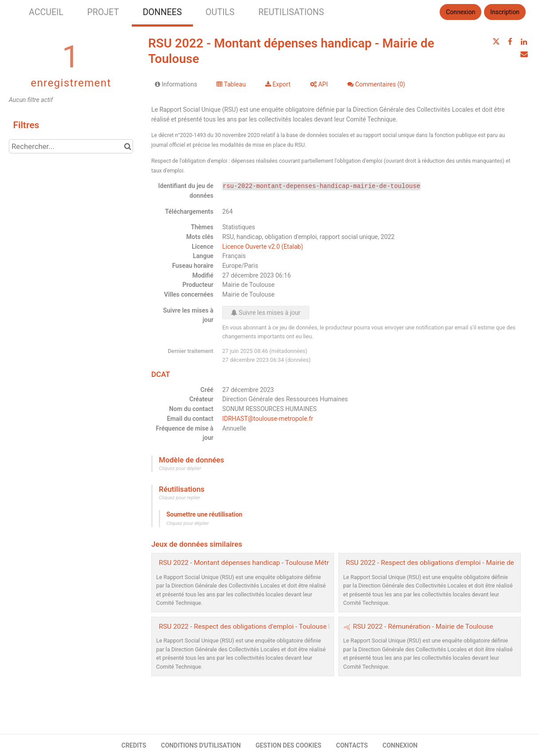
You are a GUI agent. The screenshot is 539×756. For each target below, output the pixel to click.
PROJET (103, 12)
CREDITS (134, 745)
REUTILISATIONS (291, 12)
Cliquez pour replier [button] (179, 498)
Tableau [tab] (231, 84)
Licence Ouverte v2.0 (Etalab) (263, 247)
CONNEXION (400, 745)
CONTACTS (352, 745)
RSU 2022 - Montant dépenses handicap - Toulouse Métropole (252, 563)
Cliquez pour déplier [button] (180, 468)
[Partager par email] (524, 54)
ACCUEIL (46, 12)
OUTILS (220, 12)
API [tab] (319, 84)
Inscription (505, 12)
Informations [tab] (176, 84)
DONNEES (162, 12)
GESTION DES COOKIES (289, 745)
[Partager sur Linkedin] (524, 42)
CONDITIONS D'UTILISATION (201, 745)
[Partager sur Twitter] (496, 42)
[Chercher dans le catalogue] (128, 146)
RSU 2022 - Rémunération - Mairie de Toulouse (423, 627)
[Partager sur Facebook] (510, 42)
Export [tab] (278, 84)
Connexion (460, 12)
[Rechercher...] (71, 146)
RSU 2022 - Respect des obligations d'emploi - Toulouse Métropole (259, 627)
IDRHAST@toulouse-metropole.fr (268, 419)
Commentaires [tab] (376, 84)
